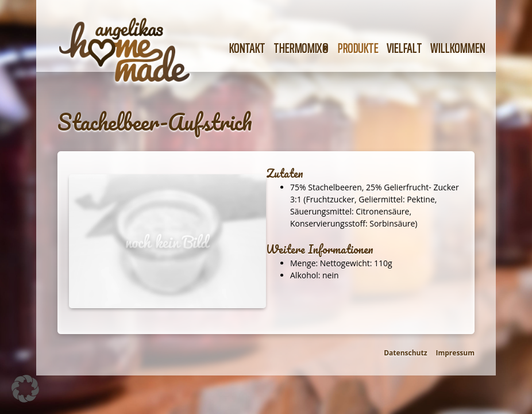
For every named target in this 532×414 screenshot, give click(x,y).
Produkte (358, 49)
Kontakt (247, 49)
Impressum (456, 353)
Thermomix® (301, 49)
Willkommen (458, 49)
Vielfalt (404, 49)
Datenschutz (405, 353)
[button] (25, 389)
